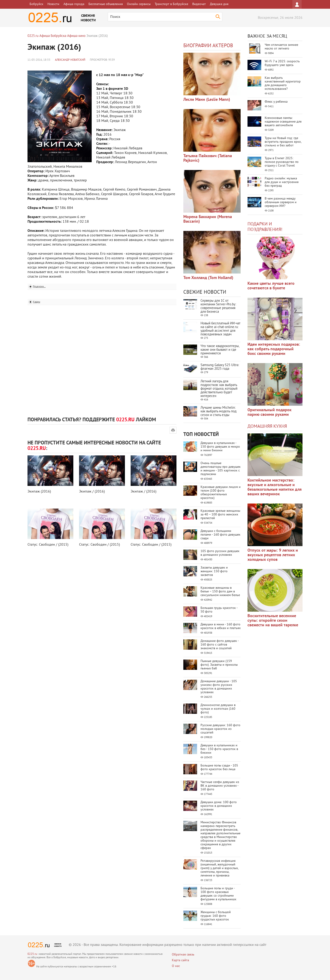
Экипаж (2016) (39, 492)
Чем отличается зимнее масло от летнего (281, 47)
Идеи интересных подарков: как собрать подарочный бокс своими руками (274, 349)
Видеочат (199, 4)
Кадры (37, 302)
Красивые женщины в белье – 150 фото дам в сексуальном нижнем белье (220, 592)
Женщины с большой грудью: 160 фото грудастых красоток (216, 916)
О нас (176, 966)
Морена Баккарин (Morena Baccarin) (208, 219)
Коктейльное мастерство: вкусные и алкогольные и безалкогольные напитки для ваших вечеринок (275, 487)
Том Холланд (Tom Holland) (208, 278)
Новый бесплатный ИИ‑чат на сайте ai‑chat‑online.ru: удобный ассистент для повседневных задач (220, 329)
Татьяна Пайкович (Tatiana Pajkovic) (208, 158)
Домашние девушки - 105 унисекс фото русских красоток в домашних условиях (219, 687)
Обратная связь (183, 955)
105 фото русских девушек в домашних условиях (220, 553)
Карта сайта (180, 960)
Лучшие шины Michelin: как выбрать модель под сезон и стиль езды (219, 412)
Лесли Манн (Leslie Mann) (207, 100)
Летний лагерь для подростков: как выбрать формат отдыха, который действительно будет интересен (219, 389)
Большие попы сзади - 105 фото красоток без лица (219, 768)
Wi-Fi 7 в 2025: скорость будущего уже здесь (282, 63)
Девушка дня (219, 4)
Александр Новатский (70, 60)
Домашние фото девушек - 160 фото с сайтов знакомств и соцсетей (220, 645)
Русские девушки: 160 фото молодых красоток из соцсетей (220, 729)
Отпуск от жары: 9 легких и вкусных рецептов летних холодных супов (273, 555)
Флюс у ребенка (276, 102)
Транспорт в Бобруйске (171, 4)
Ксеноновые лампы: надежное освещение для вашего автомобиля (283, 122)
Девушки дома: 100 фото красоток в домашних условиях (219, 806)
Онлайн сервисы (139, 4)
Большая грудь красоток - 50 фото (219, 610)
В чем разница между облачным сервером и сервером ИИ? (281, 202)
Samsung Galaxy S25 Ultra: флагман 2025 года (220, 367)
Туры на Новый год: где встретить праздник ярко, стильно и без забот (283, 142)
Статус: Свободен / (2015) (48, 545)
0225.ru (32, 954)
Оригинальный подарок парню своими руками (269, 412)
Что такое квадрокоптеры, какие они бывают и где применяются (220, 350)
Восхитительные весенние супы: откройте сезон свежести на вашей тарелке (273, 621)
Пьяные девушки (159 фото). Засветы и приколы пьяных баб (219, 665)
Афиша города (74, 4)
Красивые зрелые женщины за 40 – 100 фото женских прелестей (220, 515)
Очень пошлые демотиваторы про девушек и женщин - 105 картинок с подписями (221, 469)
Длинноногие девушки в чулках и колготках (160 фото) (218, 709)
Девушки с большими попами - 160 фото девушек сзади (220, 535)
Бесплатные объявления (106, 4)
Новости (53, 4)
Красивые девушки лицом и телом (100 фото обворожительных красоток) (221, 493)
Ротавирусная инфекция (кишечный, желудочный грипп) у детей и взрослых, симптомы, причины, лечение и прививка (219, 868)
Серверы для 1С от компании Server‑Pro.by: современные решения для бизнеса (218, 306)
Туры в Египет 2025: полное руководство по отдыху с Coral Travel (282, 162)
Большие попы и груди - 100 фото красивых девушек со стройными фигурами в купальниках (218, 894)
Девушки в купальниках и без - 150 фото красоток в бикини (219, 749)
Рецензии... (39, 287)
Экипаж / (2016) (92, 492)
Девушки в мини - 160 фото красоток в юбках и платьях (221, 626)
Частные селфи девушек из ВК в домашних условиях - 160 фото (220, 786)
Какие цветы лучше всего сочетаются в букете (271, 286)
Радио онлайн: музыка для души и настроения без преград (282, 182)
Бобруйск (36, 4)
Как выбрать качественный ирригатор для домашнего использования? (283, 83)
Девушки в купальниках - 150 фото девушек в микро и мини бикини (220, 447)
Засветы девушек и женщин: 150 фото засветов (214, 571)
